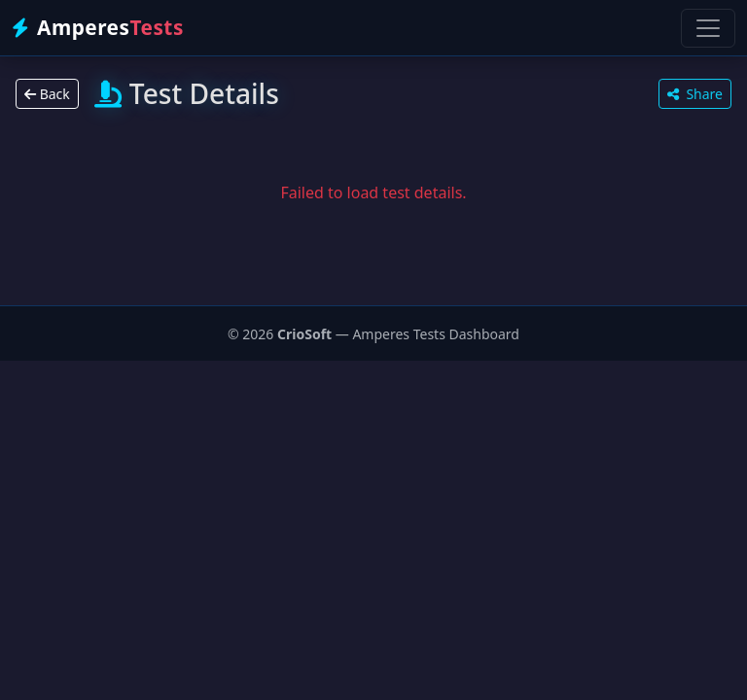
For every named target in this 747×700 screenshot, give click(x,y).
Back (47, 94)
